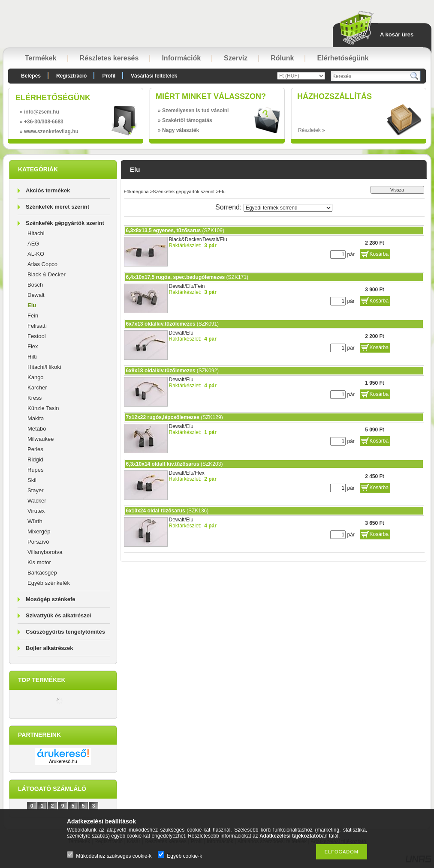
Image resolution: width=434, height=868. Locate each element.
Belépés (31, 76)
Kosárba (379, 254)
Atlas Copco (42, 264)
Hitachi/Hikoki (44, 367)
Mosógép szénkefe (51, 599)
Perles (35, 449)
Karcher (37, 388)
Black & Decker (47, 274)
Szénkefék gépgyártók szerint (65, 223)
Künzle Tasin (43, 408)
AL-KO (36, 254)
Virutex (36, 511)
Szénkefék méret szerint (57, 207)
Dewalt (36, 295)
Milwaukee (41, 439)
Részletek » (312, 130)
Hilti (32, 357)
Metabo (37, 429)
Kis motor (39, 562)
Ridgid (35, 459)
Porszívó (38, 542)
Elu (32, 305)
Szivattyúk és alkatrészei (58, 615)
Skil (32, 480)
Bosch (35, 285)
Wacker (37, 501)
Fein (33, 316)
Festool (37, 336)
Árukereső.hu (63, 761)
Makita (36, 418)
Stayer (36, 490)
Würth (35, 521)
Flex (33, 346)
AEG (33, 244)
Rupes (36, 470)
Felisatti (37, 326)
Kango (36, 377)
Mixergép (39, 531)
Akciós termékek (48, 190)
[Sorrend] (288, 208)
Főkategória (136, 192)
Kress (35, 398)
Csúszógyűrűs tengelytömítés (65, 632)
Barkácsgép (42, 573)
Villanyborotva (45, 552)
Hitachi (36, 233)
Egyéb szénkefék (49, 583)
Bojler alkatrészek (50, 648)
